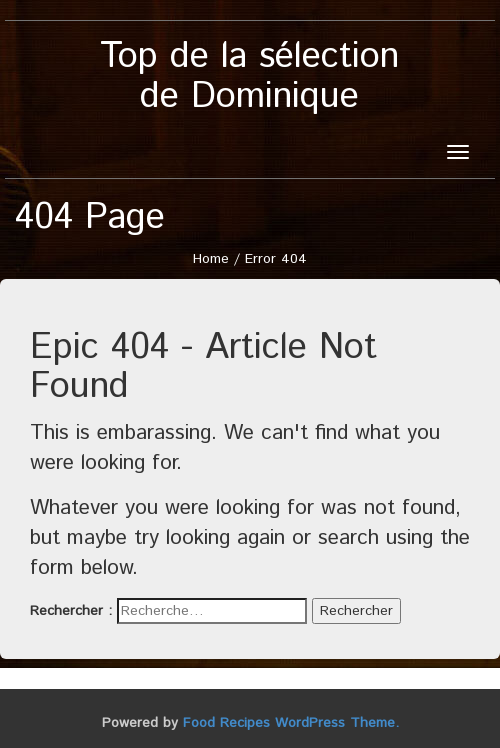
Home (211, 259)
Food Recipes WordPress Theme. (291, 723)
